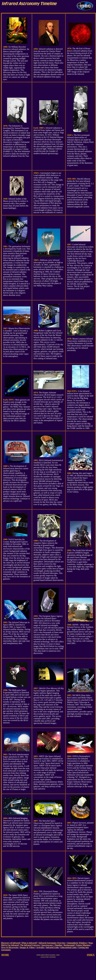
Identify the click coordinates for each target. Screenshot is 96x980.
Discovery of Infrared (11, 943)
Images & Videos (27, 947)
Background (69, 945)
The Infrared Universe (30, 945)
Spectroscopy (47, 945)
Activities (40, 947)
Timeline (58, 945)
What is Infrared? (29, 943)
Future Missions (83, 945)
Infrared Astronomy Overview (52, 943)
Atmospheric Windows (77, 943)
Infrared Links (52, 947)
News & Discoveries (10, 947)
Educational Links (69, 947)
